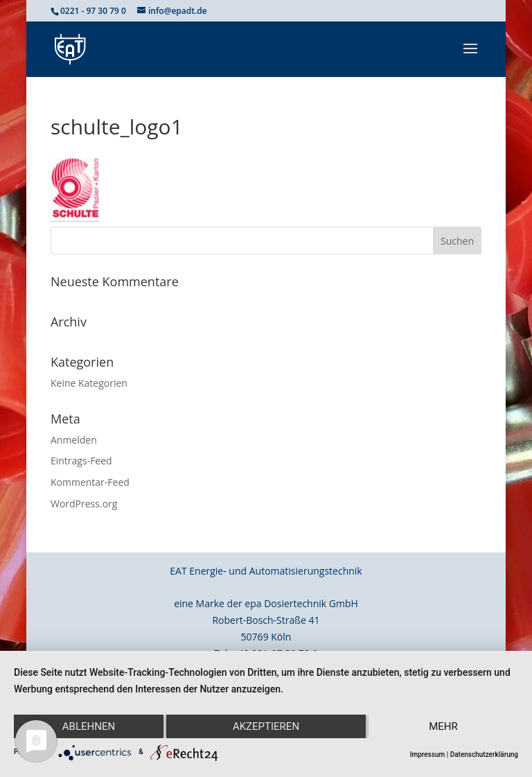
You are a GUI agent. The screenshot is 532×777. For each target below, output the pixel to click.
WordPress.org (84, 504)
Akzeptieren (266, 726)
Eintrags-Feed (81, 461)
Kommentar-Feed (90, 482)
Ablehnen (89, 726)
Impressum (428, 754)
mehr (443, 726)
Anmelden (74, 440)
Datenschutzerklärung (484, 754)
